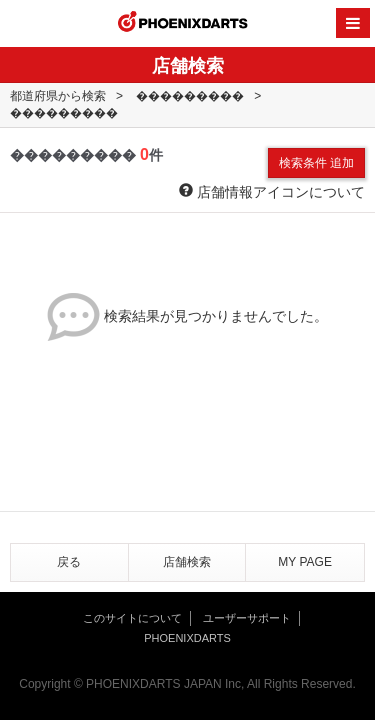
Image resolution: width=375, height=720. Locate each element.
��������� (190, 96)
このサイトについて (132, 618)
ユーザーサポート (247, 618)
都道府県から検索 (58, 96)
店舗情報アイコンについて (272, 191)
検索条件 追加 (316, 163)
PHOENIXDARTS (183, 24)
